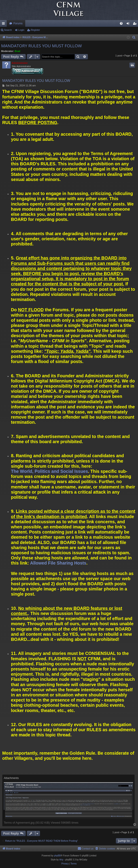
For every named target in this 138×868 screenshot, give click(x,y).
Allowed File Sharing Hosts (58, 563)
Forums (18, 23)
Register (35, 30)
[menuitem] (121, 23)
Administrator (20, 63)
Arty (61, 860)
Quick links (4, 24)
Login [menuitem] (129, 24)
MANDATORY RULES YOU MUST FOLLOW (41, 46)
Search (8, 30)
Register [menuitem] (136, 24)
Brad (18, 51)
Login (21, 30)
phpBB (57, 856)
